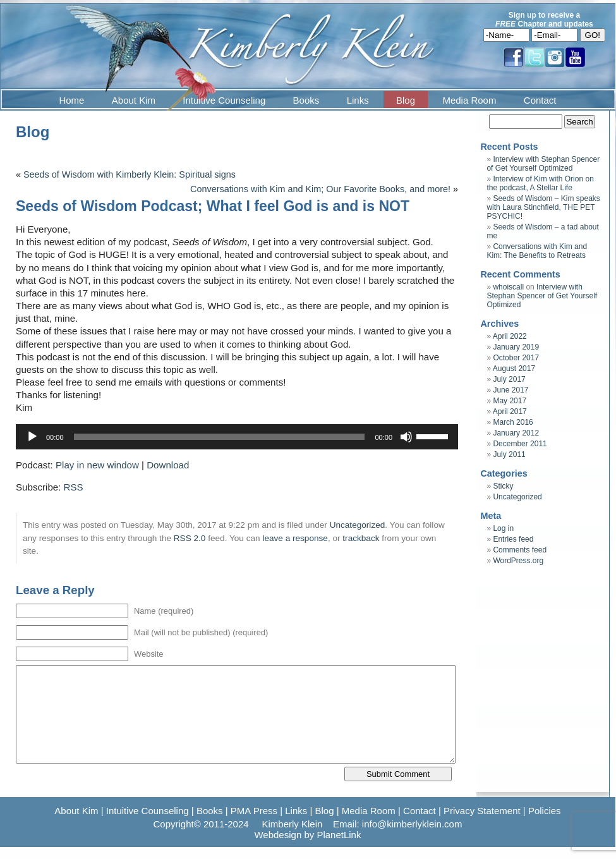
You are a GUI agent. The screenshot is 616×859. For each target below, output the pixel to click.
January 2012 (516, 433)
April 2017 (510, 411)
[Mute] (406, 437)
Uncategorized (358, 525)
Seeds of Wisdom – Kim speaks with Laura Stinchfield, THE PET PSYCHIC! (543, 207)
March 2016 (513, 422)
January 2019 (516, 347)
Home (71, 100)
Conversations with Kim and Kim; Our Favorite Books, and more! (320, 189)
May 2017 (510, 401)
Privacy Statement (482, 811)
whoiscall (508, 287)
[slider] (220, 437)
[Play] (32, 437)
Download (168, 465)
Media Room (469, 100)
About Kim (134, 100)
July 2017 (509, 379)
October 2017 (516, 358)
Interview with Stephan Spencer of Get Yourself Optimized (543, 164)
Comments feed (520, 550)
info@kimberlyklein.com (412, 824)
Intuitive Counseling (224, 100)
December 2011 (520, 444)
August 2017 (514, 369)
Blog (406, 100)
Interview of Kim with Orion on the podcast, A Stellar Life (540, 183)
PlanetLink (339, 835)
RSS (74, 487)
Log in (503, 528)
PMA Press (254, 811)
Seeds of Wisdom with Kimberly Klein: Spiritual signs (130, 174)
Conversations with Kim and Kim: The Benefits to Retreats (537, 251)
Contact (540, 100)
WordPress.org (518, 561)
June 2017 (510, 390)
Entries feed (513, 539)
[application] (237, 437)
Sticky (503, 486)
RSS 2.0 (190, 538)
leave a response (295, 538)
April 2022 (510, 336)
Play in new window (97, 465)
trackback (361, 538)
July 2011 (509, 454)
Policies (545, 811)
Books (306, 100)
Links (358, 100)
